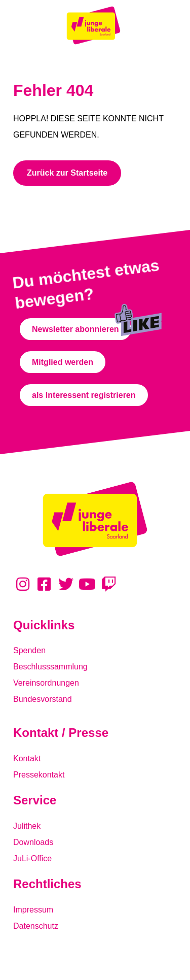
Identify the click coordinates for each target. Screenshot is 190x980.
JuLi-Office (32, 858)
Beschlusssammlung (50, 667)
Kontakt (27, 758)
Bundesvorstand (43, 699)
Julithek (27, 826)
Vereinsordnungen (46, 683)
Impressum (33, 910)
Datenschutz (36, 926)
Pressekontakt (39, 775)
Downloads (33, 842)
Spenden (29, 650)
